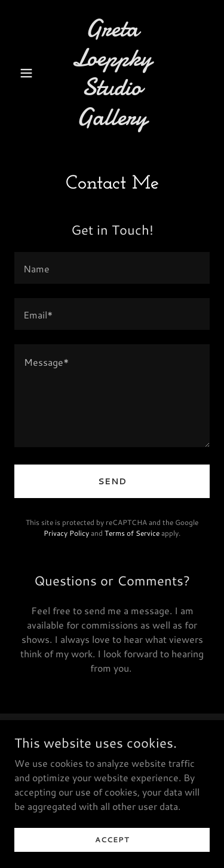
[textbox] (112, 268)
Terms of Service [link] (132, 533)
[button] (29, 73)
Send (112, 481)
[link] (112, 121)
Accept (112, 847)
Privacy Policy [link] (66, 533)
